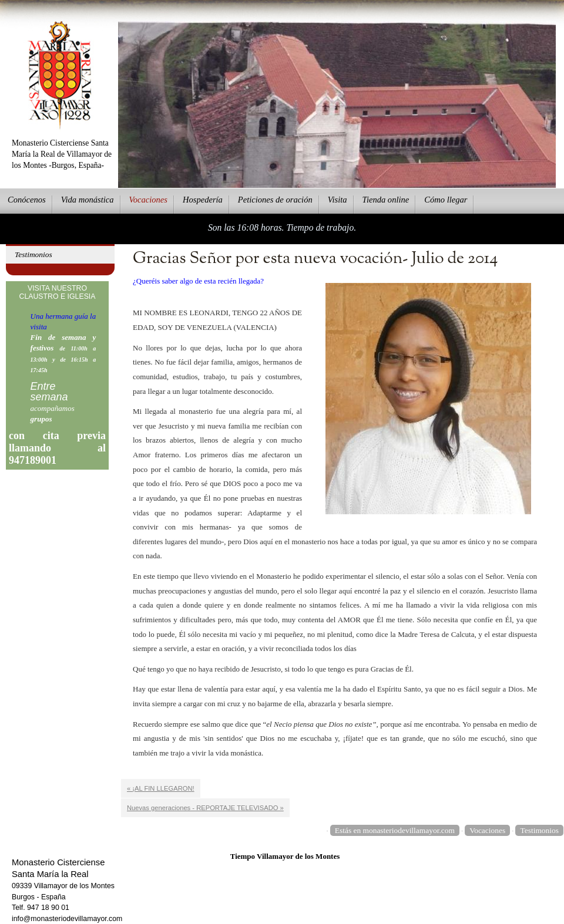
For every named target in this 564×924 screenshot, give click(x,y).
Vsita (338, 200)
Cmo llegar (446, 200)
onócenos (27, 200)
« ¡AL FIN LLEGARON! (161, 788)
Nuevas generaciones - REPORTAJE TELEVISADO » (205, 808)
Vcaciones (148, 200)
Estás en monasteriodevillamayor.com (395, 830)
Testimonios (33, 254)
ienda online (386, 200)
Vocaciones (487, 830)
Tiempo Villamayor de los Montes (285, 856)
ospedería (203, 200)
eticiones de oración (275, 200)
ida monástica (88, 200)
